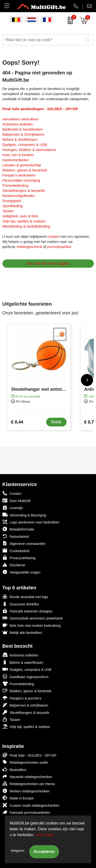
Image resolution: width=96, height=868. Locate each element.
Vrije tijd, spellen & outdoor (24, 221)
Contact (12, 493)
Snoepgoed (12, 201)
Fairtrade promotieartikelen (26, 812)
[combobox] (43, 40)
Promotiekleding (16, 185)
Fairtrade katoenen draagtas (27, 611)
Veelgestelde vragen (22, 572)
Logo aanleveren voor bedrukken (31, 522)
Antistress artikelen (18, 124)
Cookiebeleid (16, 551)
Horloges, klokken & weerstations (29, 150)
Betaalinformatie (18, 529)
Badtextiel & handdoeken (23, 129)
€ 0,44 (17, 422)
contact (53, 236)
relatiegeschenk (29, 247)
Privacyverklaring (19, 558)
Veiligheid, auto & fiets (20, 216)
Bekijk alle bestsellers (22, 632)
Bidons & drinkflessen (20, 139)
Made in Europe (18, 798)
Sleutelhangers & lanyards (24, 190)
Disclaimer (14, 565)
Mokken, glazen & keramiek (25, 170)
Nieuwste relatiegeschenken (27, 776)
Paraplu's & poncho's (22, 698)
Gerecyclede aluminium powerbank (33, 618)
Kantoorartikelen (16, 160)
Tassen (8, 211)
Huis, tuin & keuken (18, 155)
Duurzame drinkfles (21, 604)
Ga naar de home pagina (48, 263)
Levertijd (13, 508)
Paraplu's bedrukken (19, 175)
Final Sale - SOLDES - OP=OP (30, 755)
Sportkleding (13, 206)
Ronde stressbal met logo (25, 597)
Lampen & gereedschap (22, 165)
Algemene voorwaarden (24, 543)
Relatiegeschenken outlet (25, 762)
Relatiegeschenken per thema (29, 784)
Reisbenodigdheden (19, 196)
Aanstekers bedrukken (21, 119)
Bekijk (57, 422)
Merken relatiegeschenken (26, 791)
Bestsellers (14, 769)
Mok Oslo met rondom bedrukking (32, 625)
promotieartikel (59, 247)
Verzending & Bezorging (24, 515)
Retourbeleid (16, 536)
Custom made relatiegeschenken (31, 805)
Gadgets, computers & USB (25, 145)
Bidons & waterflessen (23, 662)
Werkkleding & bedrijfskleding (26, 226)
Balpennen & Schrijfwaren (23, 134)
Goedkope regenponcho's (26, 677)
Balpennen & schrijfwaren (25, 705)
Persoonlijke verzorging (21, 180)
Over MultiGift (17, 500)
